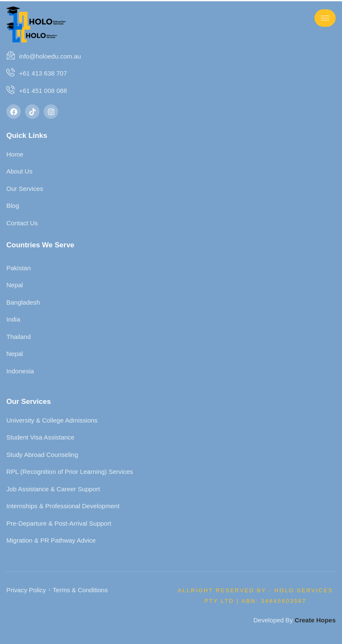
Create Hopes (315, 620)
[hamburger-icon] (325, 18)
